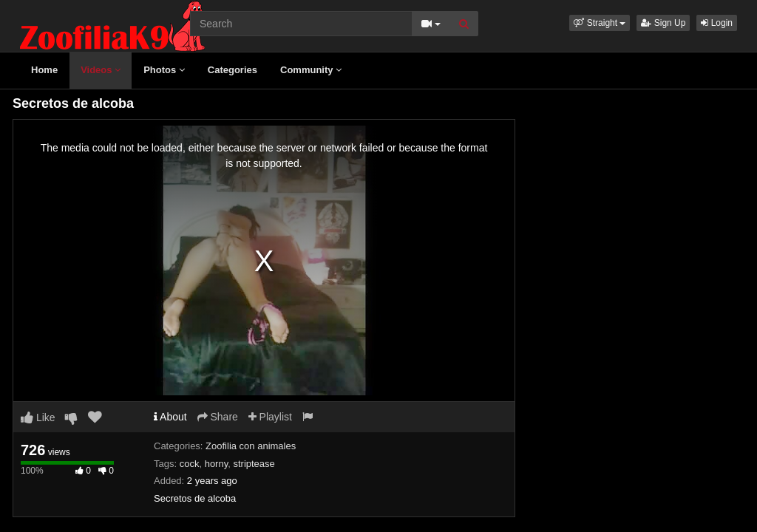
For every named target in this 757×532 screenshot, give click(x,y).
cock (190, 464)
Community (311, 70)
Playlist (270, 417)
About (170, 417)
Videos (101, 70)
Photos (164, 70)
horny (217, 464)
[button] (600, 23)
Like (38, 417)
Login (717, 23)
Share (218, 417)
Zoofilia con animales (251, 446)
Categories (232, 70)
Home (44, 70)
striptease (254, 464)
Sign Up (663, 23)
